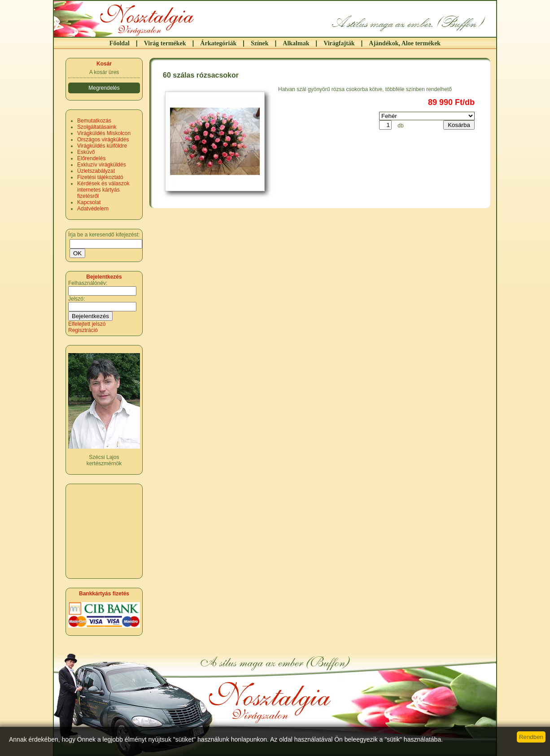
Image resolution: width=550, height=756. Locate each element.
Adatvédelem (93, 209)
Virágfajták (339, 43)
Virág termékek (165, 43)
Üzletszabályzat (96, 171)
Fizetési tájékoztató (100, 177)
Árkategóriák (218, 43)
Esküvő (86, 152)
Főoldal (120, 43)
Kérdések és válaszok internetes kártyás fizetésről (103, 190)
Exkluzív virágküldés (102, 165)
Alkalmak (296, 43)
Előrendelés (91, 158)
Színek (260, 43)
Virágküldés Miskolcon (104, 133)
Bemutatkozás (94, 121)
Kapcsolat (89, 202)
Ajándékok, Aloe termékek (405, 43)
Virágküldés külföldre (102, 146)
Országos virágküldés (103, 140)
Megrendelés (104, 88)
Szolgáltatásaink (97, 127)
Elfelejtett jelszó (87, 324)
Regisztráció (83, 330)
